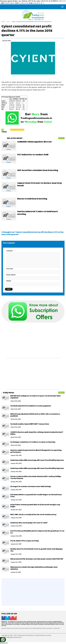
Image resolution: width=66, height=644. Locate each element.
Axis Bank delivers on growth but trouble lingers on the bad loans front (36, 496)
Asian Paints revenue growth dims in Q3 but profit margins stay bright (35, 506)
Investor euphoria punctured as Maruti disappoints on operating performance (36, 451)
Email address (11, 275)
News (8, 22)
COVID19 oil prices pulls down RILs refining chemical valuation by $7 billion (37, 433)
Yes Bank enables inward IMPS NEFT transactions (30, 424)
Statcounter (4, 643)
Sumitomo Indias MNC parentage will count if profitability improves (37, 460)
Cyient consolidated (17, 130)
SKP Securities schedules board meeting (38, 170)
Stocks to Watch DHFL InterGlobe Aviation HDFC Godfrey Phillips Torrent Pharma (36, 478)
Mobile (9, 281)
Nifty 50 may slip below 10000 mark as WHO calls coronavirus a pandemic (35, 415)
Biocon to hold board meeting (32, 199)
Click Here (58, 628)
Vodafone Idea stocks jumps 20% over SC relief (29, 523)
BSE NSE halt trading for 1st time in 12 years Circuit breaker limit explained (35, 397)
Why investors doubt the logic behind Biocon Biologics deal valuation (34, 568)
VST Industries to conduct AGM (33, 155)
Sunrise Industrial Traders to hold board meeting (37, 213)
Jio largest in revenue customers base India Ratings (31, 487)
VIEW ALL (61, 138)
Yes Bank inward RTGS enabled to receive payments (31, 406)
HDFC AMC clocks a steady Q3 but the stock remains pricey (33, 515)
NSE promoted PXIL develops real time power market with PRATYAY (37, 559)
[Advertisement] (33, 340)
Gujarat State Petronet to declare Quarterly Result (40, 185)
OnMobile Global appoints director (35, 142)
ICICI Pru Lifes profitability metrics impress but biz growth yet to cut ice (37, 532)
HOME (3, 22)
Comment (10, 251)
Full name (10, 269)
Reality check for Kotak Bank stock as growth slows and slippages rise (37, 550)
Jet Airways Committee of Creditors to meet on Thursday (33, 442)
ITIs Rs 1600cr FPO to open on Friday (25, 541)
